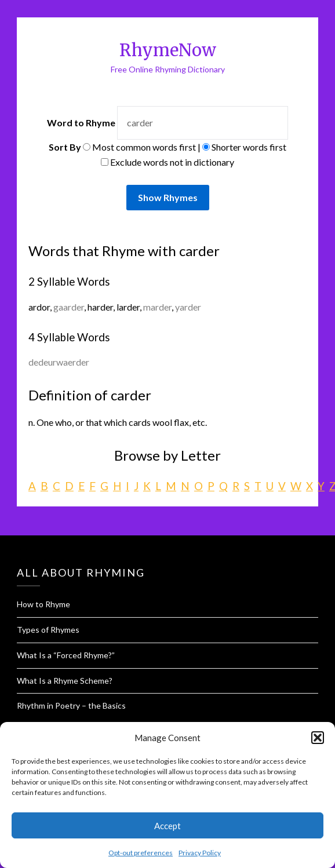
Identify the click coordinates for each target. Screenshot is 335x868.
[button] (318, 738)
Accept (167, 826)
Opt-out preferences (141, 853)
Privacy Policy (200, 853)
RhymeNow (168, 50)
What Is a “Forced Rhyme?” (66, 655)
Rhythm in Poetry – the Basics (71, 705)
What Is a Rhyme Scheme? (65, 681)
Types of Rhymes (48, 630)
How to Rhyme (43, 604)
